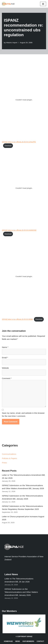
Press (4, 463)
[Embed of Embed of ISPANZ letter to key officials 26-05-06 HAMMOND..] (24, 188)
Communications (9, 454)
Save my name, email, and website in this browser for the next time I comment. (23, 415)
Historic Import (12, 43)
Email (5, 358)
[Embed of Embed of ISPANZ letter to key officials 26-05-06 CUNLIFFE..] (24, 100)
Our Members (28, 641)
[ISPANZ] (9, 4)
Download (8, 146)
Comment (7, 378)
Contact (40, 641)
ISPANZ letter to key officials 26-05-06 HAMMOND (19, 230)
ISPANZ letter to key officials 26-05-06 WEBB (17, 319)
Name (5, 347)
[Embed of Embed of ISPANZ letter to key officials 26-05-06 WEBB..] (24, 277)
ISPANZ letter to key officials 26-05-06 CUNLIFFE (19, 142)
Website (5, 368)
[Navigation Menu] (43, 4)
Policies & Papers (9, 458)
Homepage (8, 641)
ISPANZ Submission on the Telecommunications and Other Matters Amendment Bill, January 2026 (21, 592)
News (18, 641)
